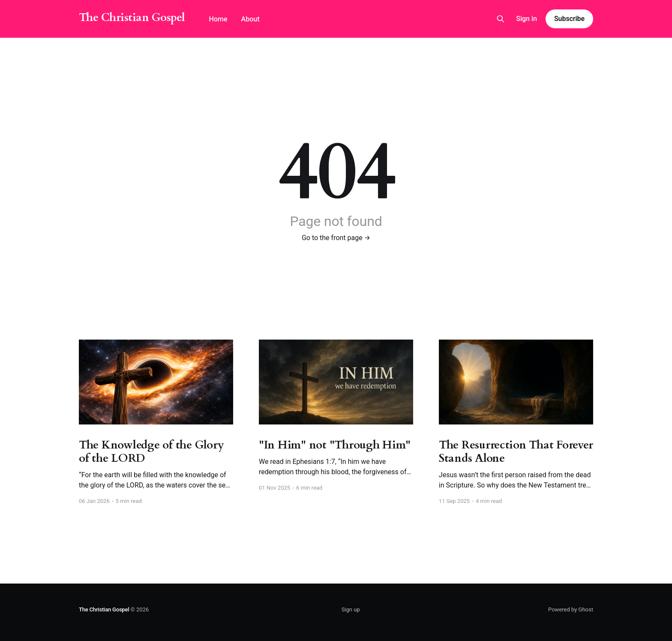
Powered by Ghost (571, 609)
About (250, 19)
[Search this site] (501, 19)
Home (218, 19)
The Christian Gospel (132, 18)
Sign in (526, 19)
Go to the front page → (336, 238)
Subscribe (569, 19)
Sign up (351, 609)
